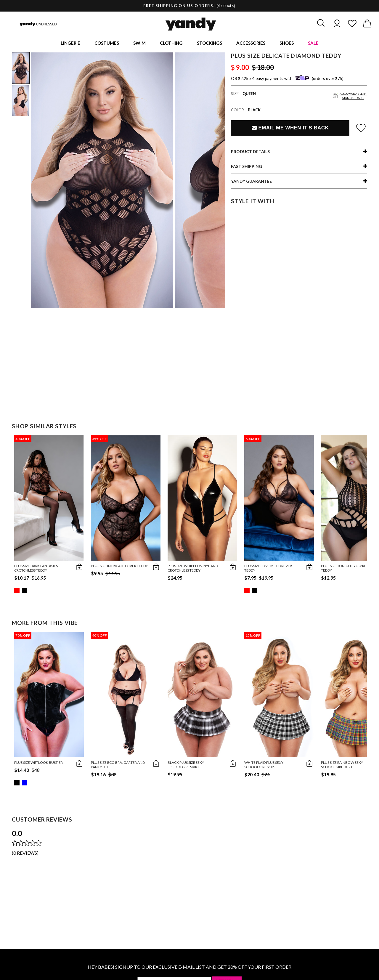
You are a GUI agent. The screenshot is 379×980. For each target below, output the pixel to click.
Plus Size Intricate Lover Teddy (119, 567)
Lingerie (70, 43)
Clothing (171, 43)
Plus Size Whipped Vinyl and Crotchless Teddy (193, 569)
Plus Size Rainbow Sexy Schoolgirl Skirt (342, 766)
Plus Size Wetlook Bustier (38, 763)
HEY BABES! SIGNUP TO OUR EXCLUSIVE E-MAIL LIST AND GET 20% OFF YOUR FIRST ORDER (189, 968)
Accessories (251, 43)
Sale (313, 43)
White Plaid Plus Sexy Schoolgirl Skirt (264, 766)
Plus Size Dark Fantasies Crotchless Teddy (36, 569)
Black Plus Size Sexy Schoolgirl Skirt (186, 766)
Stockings (209, 43)
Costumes (107, 43)
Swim (139, 43)
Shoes (287, 43)
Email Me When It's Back (290, 129)
